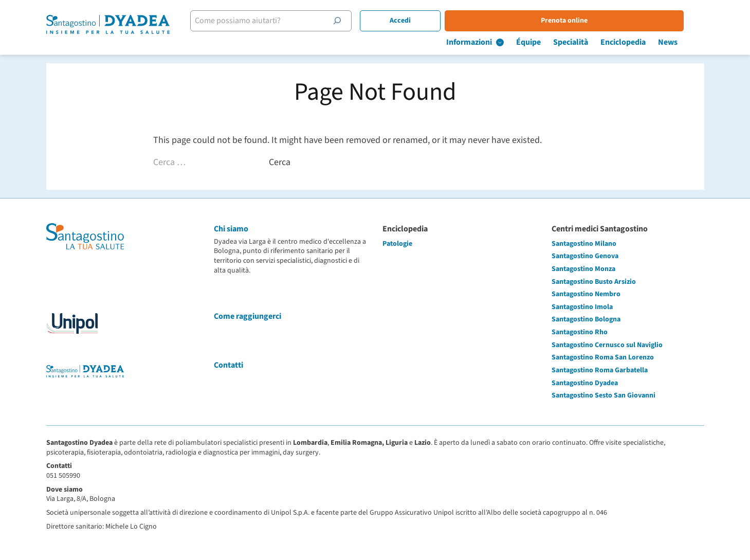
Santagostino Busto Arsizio (594, 282)
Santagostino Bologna (586, 319)
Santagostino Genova (585, 256)
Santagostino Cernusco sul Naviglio (607, 345)
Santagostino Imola (582, 307)
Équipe (549, 42)
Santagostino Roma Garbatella (600, 370)
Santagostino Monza (583, 269)
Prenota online (585, 21)
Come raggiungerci (248, 316)
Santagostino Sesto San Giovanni (603, 395)
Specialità (591, 42)
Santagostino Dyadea (585, 383)
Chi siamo (231, 229)
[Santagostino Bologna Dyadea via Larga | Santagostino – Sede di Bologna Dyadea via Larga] (108, 28)
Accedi (421, 21)
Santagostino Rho (580, 332)
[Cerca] (358, 21)
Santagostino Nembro (586, 294)
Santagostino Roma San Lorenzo (603, 357)
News (688, 42)
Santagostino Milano (584, 244)
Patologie (397, 244)
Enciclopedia (644, 42)
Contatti (228, 365)
